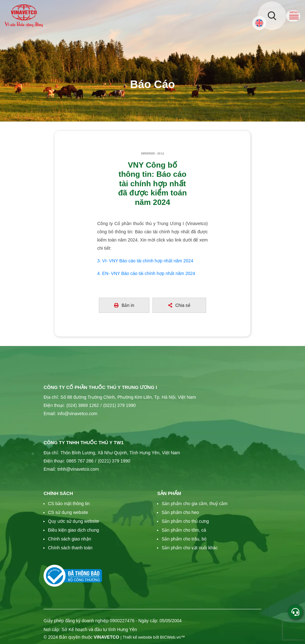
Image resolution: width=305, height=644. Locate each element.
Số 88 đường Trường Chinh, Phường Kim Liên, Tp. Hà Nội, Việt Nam (128, 397)
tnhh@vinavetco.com (78, 469)
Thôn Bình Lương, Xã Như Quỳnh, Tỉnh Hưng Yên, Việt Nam (120, 453)
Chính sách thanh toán (70, 548)
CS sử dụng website (68, 512)
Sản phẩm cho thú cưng (185, 521)
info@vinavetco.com (77, 414)
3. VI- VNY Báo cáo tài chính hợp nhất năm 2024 (145, 261)
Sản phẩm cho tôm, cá (184, 530)
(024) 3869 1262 (83, 405)
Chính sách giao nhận (69, 539)
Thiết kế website (137, 637)
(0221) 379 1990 (118, 405)
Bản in (124, 305)
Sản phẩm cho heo (180, 512)
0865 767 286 (80, 461)
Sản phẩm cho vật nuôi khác (190, 548)
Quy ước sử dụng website (74, 521)
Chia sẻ (179, 305)
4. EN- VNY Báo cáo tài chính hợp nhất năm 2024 (146, 273)
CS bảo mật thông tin (69, 504)
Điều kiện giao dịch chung (74, 530)
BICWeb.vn (170, 637)
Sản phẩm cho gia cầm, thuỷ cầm (195, 504)
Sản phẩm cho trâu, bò (184, 539)
